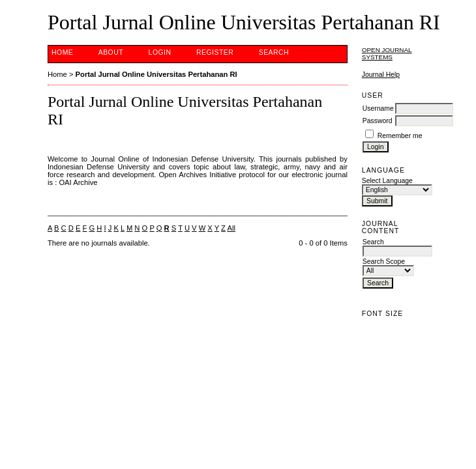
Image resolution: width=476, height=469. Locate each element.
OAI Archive (78, 182)
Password (378, 121)
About (111, 52)
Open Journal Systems (387, 53)
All (231, 228)
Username (378, 108)
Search (274, 52)
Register (215, 52)
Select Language (387, 181)
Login (160, 52)
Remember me (400, 136)
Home (62, 52)
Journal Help (381, 75)
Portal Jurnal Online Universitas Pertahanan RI (156, 74)
